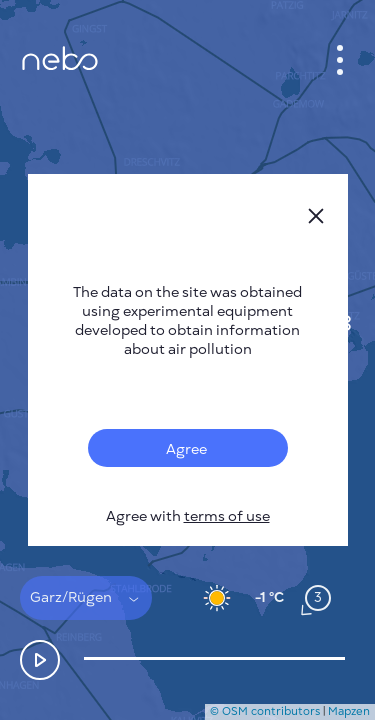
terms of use (227, 516)
